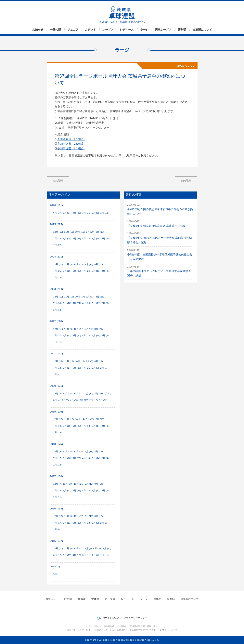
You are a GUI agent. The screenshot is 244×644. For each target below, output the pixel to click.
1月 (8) (57, 529)
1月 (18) (57, 465)
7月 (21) (57, 335)
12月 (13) (58, 264)
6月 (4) (57, 400)
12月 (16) (58, 419)
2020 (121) (56, 386)
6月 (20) (67, 303)
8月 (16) (100, 232)
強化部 (157, 599)
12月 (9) (57, 452)
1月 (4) (57, 375)
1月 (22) (57, 245)
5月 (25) (77, 239)
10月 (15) (80, 361)
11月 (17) (69, 361)
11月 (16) (68, 452)
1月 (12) (104, 213)
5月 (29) (77, 271)
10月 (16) (80, 232)
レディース (127, 30)
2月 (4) (105, 458)
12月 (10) (58, 297)
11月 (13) (69, 232)
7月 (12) (107, 548)
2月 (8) (96, 213)
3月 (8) (96, 523)
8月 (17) (99, 452)
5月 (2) (65, 400)
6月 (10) (67, 458)
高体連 (82, 599)
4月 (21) (86, 368)
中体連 (95, 599)
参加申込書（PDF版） (71, 148)
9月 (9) (88, 548)
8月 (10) (100, 419)
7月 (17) (57, 458)
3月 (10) (84, 400)
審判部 (182, 30)
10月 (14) (80, 419)
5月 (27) (77, 303)
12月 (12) (58, 232)
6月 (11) (67, 491)
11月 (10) (68, 484)
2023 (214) (56, 289)
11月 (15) (68, 394)
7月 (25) (57, 239)
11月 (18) (69, 419)
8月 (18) (100, 297)
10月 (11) (79, 394)
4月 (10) (74, 400)
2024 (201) (56, 257)
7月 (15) (57, 491)
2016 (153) (56, 509)
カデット (90, 30)
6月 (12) (57, 555)
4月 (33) (86, 303)
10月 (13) (79, 264)
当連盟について (202, 30)
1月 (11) (57, 342)
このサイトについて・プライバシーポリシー (124, 618)
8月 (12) (99, 361)
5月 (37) (67, 213)
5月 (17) (67, 555)
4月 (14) (86, 458)
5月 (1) (57, 574)
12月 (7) (57, 484)
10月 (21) (79, 484)
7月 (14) (57, 426)
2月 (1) (104, 368)
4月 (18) (86, 426)
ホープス (108, 30)
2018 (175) (56, 444)
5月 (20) (77, 335)
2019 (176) (56, 412)
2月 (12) (94, 400)
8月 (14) (99, 484)
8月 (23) (99, 394)
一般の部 (55, 30)
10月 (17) (80, 297)
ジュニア (73, 30)
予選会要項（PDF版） (71, 139)
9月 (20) (90, 232)
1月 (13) (57, 278)
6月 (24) (67, 239)
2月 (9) (105, 426)
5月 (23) (77, 458)
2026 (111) (56, 205)
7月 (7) (108, 394)
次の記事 (58, 181)
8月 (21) (99, 329)
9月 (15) (90, 419)
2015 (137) (56, 541)
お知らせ (38, 30)
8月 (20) (99, 264)
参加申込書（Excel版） (72, 144)
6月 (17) (57, 213)
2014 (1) (55, 566)
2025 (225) (56, 224)
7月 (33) (57, 303)
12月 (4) (57, 394)
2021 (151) (56, 354)
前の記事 (186, 181)
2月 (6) (105, 335)
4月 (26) (77, 213)
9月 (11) (89, 394)
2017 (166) (56, 476)
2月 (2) (105, 239)
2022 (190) (56, 321)
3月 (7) (96, 368)
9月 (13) (90, 297)
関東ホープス (163, 30)
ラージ (144, 30)
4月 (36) (86, 239)
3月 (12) (96, 491)
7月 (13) (57, 368)
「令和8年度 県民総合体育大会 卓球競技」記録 (156, 226)
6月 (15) (67, 426)
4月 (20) (86, 491)
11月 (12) (69, 297)
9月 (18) (89, 264)
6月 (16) (67, 271)
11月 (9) (68, 264)
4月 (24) (86, 335)
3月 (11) (86, 213)
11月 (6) (68, 516)
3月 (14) (96, 239)
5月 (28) (77, 491)
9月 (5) (90, 361)
